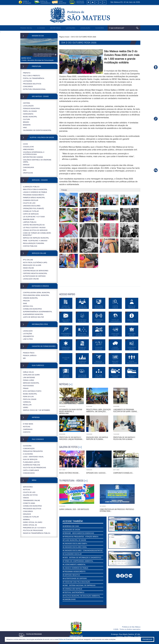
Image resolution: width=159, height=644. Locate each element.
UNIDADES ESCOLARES (32, 206)
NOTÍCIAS (27, 427)
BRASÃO (26, 122)
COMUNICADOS (29, 473)
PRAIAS (26, 388)
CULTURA (26, 119)
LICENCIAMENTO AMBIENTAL (74, 564)
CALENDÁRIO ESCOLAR (72, 554)
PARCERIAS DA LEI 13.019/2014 (34, 528)
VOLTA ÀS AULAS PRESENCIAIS (34, 468)
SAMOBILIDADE (29, 219)
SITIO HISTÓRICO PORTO (32, 391)
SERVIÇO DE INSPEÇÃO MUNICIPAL (36, 238)
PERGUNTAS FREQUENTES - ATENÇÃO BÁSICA (80, 537)
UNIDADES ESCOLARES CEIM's (75, 547)
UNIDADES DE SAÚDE (71, 530)
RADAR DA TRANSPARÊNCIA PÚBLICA (37, 533)
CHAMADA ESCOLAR (31, 200)
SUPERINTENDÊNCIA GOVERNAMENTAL (38, 312)
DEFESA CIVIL (28, 306)
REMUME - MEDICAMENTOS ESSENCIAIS (78, 533)
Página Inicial (64, 37)
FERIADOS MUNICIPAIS (31, 108)
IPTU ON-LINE (28, 260)
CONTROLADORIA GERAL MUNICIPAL (37, 292)
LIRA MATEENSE (29, 377)
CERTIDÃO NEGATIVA (71, 575)
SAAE (25, 303)
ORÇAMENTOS (28, 336)
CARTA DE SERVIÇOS (31, 214)
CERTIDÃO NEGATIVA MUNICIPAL (35, 273)
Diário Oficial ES (30, 525)
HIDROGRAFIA (28, 114)
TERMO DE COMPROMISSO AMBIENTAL (78, 561)
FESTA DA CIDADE (30, 399)
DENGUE (26, 165)
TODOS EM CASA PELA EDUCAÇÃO (76, 582)
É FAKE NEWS (28, 424)
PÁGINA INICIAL (26, 28)
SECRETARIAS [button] (55, 28)
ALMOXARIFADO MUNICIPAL (33, 314)
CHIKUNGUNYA (28, 167)
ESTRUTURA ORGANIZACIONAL (34, 89)
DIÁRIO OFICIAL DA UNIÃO (33, 522)
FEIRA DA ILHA (28, 396)
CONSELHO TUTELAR (31, 211)
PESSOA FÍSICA (29, 353)
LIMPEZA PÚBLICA (30, 222)
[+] (71, 384)
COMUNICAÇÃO (29, 448)
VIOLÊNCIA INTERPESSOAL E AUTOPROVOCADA (34, 153)
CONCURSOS (28, 86)
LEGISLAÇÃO (85, 28)
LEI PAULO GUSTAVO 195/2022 (34, 227)
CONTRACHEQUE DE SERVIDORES (36, 271)
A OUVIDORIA (28, 454)
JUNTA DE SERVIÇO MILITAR (33, 317)
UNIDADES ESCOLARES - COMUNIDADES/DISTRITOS (83, 550)
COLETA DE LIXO (29, 203)
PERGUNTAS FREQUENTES (33, 451)
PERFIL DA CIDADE (30, 111)
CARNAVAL (27, 402)
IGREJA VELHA (28, 372)
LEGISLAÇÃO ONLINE (31, 279)
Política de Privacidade (66, 639)
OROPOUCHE (28, 173)
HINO (25, 127)
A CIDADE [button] (41, 28)
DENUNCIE (27, 514)
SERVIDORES (28, 487)
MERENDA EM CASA (71, 526)
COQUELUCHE (28, 147)
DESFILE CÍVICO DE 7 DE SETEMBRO (37, 410)
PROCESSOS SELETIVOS (32, 84)
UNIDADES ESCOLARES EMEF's (75, 544)
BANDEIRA (27, 125)
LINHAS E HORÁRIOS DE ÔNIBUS (35, 192)
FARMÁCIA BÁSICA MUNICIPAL (34, 198)
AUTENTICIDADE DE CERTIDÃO (34, 276)
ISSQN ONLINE (28, 268)
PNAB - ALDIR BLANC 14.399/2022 (35, 241)
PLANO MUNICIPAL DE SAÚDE (74, 540)
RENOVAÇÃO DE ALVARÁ (32, 265)
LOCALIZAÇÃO (28, 106)
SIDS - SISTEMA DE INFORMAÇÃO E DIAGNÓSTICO (82, 557)
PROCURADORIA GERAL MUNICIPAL (36, 295)
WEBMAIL (27, 519)
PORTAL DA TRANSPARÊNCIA (34, 78)
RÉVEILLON (27, 405)
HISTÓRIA (27, 103)
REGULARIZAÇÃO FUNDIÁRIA (34, 243)
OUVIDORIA (100, 28)
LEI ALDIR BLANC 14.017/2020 (34, 217)
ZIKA (25, 170)
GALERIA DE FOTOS (30, 495)
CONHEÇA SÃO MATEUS (72, 589)
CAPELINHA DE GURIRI (31, 375)
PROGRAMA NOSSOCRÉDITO (34, 195)
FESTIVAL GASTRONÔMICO (73, 592)
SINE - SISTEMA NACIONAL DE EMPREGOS (79, 585)
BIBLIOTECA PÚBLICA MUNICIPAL (35, 189)
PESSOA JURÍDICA (30, 355)
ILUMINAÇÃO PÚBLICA (31, 187)
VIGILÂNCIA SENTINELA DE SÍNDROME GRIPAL (37, 161)
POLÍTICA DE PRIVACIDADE (33, 530)
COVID (25, 144)
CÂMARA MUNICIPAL (31, 298)
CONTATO (27, 432)
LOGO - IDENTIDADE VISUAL (33, 457)
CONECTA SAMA (29, 503)
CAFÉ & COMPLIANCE (31, 470)
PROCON (26, 301)
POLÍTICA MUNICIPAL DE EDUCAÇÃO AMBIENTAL (81, 596)
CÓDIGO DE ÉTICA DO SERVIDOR (35, 230)
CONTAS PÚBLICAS (30, 246)
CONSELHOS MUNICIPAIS (32, 309)
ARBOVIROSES (28, 149)
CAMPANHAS (28, 429)
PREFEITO (27, 73)
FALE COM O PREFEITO (32, 76)
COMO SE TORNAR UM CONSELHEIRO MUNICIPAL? (37, 234)
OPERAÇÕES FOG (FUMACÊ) (34, 208)
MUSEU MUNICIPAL (30, 117)
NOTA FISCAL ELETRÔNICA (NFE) (35, 262)
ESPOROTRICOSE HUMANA (33, 157)
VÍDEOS (26, 498)
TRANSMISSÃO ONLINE (31, 500)
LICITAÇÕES (71, 28)
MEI (24, 358)
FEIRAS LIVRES (28, 380)
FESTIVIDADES (28, 386)
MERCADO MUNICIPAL (31, 383)
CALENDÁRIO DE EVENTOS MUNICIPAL (37, 130)
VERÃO (26, 407)
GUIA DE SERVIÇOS (30, 459)
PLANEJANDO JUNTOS (31, 462)
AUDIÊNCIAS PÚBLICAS (32, 465)
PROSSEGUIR (147, 639)
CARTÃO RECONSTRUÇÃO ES (34, 225)
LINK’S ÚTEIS (28, 339)
